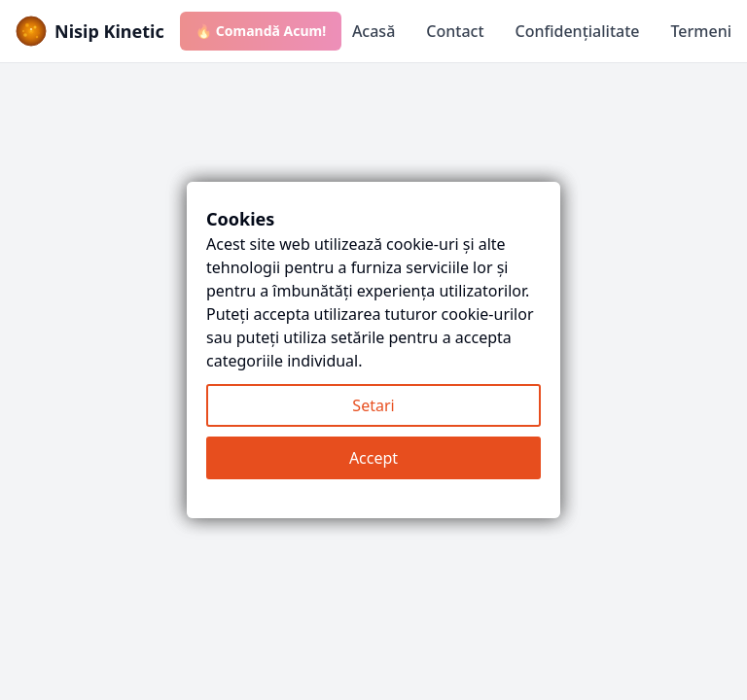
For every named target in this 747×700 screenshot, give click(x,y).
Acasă (373, 31)
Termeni (701, 31)
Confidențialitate (578, 31)
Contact (455, 31)
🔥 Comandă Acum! (261, 31)
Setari (373, 405)
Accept (373, 458)
